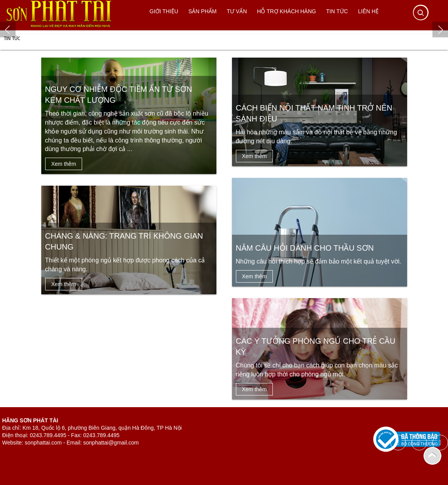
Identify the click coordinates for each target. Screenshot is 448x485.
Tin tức (12, 38)
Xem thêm (64, 164)
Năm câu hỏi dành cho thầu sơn (305, 248)
